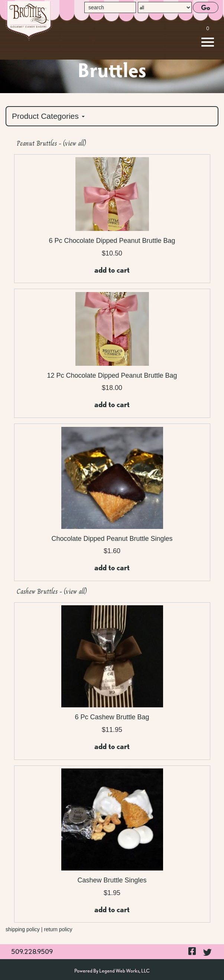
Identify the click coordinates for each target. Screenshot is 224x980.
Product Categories (48, 116)
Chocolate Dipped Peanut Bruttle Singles (112, 539)
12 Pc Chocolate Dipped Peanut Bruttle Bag (112, 375)
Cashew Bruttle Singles (112, 880)
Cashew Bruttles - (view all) (52, 592)
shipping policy (23, 929)
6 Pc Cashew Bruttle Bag (112, 717)
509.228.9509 (32, 952)
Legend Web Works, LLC (124, 971)
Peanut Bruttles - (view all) (51, 143)
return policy (58, 929)
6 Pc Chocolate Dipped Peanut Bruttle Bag (112, 241)
